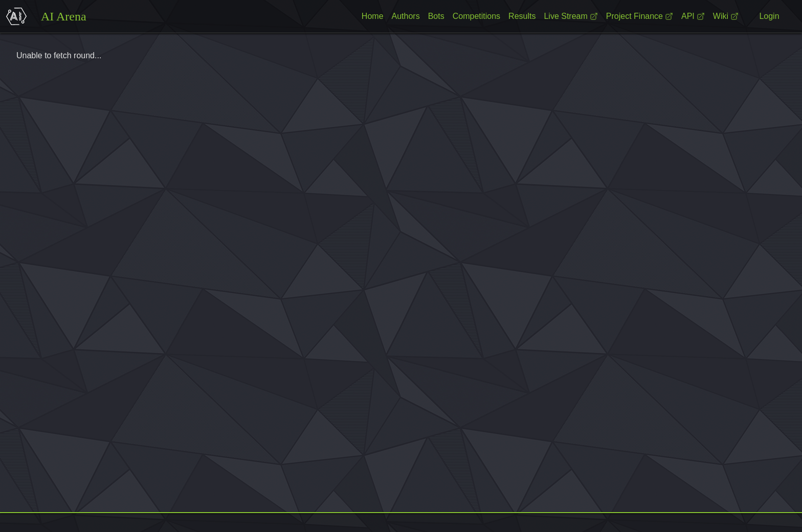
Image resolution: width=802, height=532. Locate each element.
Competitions (476, 16)
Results (522, 16)
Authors (406, 16)
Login (769, 16)
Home (373, 16)
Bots (436, 16)
